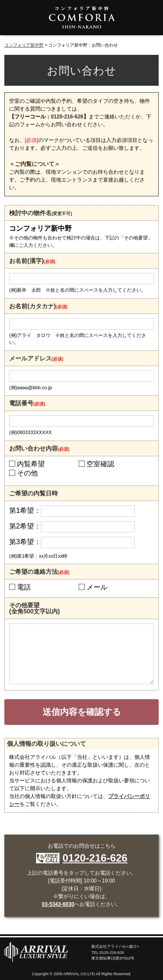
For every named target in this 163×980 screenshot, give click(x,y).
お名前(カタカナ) (38, 306)
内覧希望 (31, 464)
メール (97, 587)
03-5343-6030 (58, 904)
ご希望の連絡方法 (39, 572)
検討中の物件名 (40, 213)
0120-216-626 (67, 117)
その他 (27, 473)
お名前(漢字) (32, 261)
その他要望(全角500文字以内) (35, 608)
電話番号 (27, 403)
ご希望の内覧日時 (33, 493)
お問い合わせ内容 (39, 448)
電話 (24, 587)
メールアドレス (36, 358)
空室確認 (100, 464)
